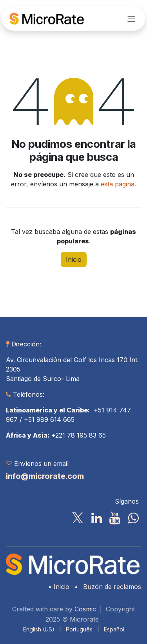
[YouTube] (115, 518)
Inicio (74, 259)
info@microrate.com (45, 476)
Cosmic (85, 609)
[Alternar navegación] (131, 18)
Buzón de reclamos (112, 587)
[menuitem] (39, 629)
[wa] (133, 518)
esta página (118, 184)
